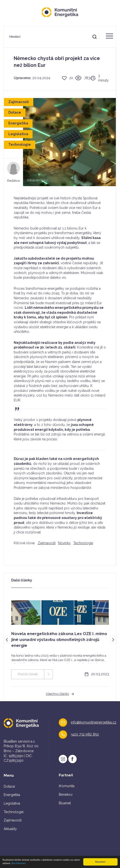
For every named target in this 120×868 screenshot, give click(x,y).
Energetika (12, 795)
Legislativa (12, 803)
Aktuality (10, 829)
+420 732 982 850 (85, 734)
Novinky (64, 543)
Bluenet (65, 803)
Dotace (9, 786)
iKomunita (67, 786)
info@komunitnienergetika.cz (94, 722)
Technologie (83, 543)
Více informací (18, 863)
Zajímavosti (47, 543)
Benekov (66, 795)
